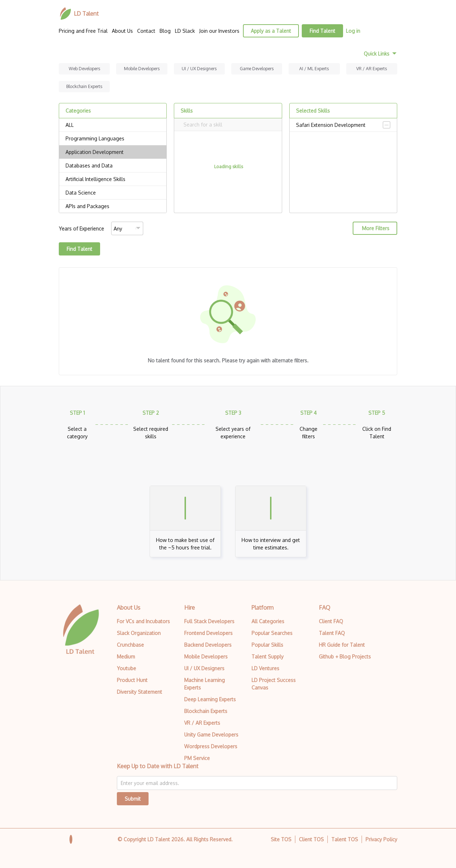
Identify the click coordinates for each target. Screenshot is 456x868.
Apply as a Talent (271, 31)
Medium (126, 657)
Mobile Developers (142, 69)
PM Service (197, 758)
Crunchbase (130, 645)
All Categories (268, 621)
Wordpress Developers (211, 746)
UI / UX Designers (199, 69)
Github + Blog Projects (345, 657)
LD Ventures (265, 668)
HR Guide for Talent (342, 645)
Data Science (113, 193)
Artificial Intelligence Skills (113, 179)
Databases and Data (113, 166)
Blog (165, 31)
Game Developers (257, 69)
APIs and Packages (113, 206)
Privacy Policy (381, 839)
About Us (122, 31)
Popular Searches (272, 633)
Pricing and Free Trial (83, 31)
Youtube (126, 668)
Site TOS (281, 839)
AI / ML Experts (314, 69)
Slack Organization (139, 633)
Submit (133, 799)
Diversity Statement (139, 692)
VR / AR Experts (372, 69)
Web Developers (84, 69)
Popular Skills (267, 645)
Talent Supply (268, 657)
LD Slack (185, 31)
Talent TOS (345, 839)
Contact (146, 31)
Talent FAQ (332, 633)
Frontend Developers (208, 633)
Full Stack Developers (209, 621)
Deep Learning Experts (210, 699)
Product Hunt (132, 680)
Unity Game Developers (211, 735)
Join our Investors (219, 31)
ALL (113, 125)
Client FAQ (331, 621)
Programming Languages (113, 139)
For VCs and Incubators (143, 621)
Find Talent (322, 31)
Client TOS (311, 839)
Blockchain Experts (84, 86)
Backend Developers (208, 645)
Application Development (113, 152)
